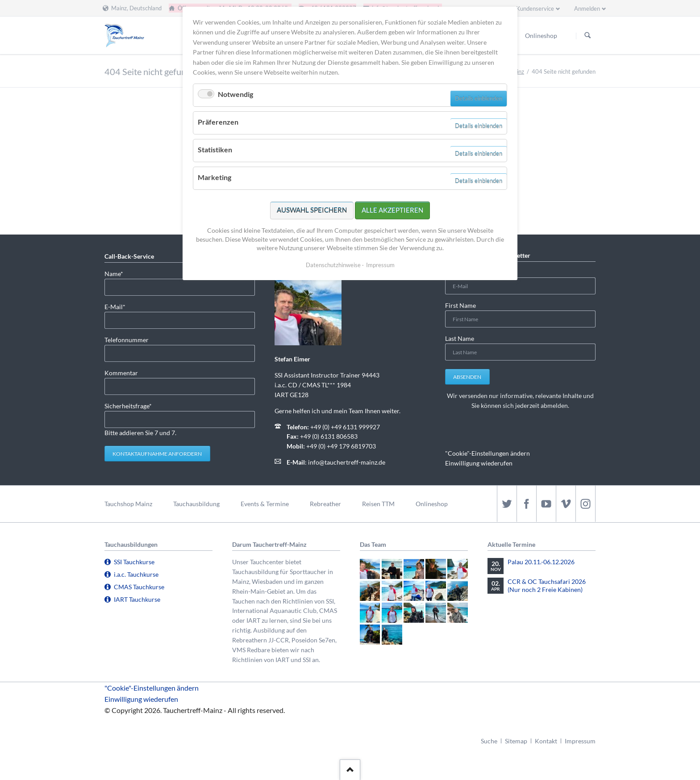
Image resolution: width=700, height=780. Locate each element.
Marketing (215, 177)
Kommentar (121, 373)
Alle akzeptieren (392, 210)
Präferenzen (218, 122)
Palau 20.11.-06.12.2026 (541, 562)
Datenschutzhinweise (333, 265)
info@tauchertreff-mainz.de (347, 462)
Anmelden (587, 8)
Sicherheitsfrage (128, 405)
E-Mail (119, 306)
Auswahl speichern (312, 210)
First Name (460, 305)
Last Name (460, 338)
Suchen (587, 36)
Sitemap (516, 741)
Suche (489, 741)
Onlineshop (432, 504)
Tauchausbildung (196, 504)
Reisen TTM (378, 504)
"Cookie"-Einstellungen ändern (487, 453)
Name (119, 273)
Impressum (580, 741)
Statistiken (215, 149)
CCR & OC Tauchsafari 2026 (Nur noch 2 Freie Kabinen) (547, 585)
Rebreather (325, 504)
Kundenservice (535, 8)
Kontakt (546, 741)
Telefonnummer (127, 340)
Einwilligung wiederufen (479, 463)
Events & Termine (265, 504)
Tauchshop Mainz (128, 504)
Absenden (467, 377)
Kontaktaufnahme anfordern (157, 454)
